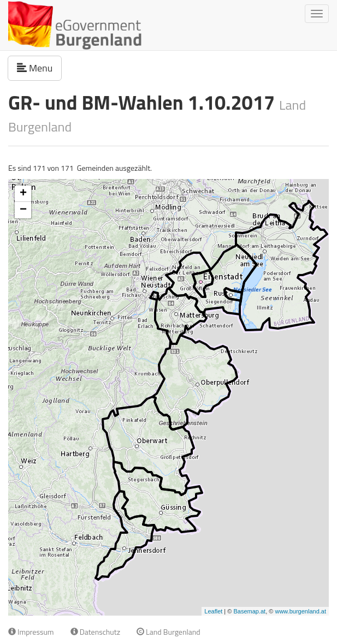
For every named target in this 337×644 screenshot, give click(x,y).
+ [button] (23, 194)
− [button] (23, 210)
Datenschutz (95, 632)
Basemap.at (249, 611)
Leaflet (213, 611)
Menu (39, 68)
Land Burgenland (168, 632)
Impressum (31, 632)
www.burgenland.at (300, 611)
